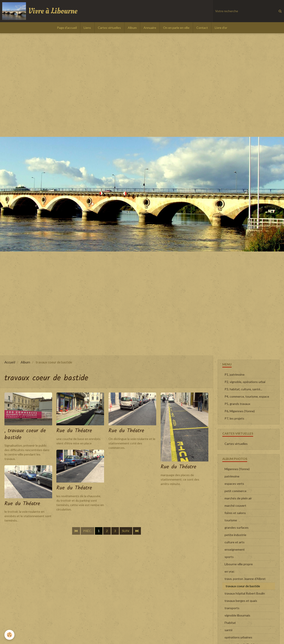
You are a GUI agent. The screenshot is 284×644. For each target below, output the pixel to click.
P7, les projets (234, 418)
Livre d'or (221, 28)
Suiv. (126, 531)
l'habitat (230, 623)
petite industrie (235, 535)
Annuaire (150, 28)
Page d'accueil (67, 28)
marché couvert (235, 506)
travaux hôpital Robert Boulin (245, 593)
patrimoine (232, 476)
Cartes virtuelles (109, 28)
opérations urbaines (238, 637)
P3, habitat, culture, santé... (243, 389)
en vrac (230, 571)
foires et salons (235, 513)
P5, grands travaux (237, 404)
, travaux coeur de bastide (25, 434)
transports (232, 608)
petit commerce (236, 491)
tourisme (231, 520)
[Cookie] (9, 635)
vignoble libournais (237, 615)
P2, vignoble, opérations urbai (245, 382)
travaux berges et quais (241, 601)
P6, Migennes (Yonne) (240, 411)
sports (229, 557)
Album (132, 28)
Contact (202, 28)
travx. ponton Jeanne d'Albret (245, 579)
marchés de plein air (238, 498)
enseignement (235, 549)
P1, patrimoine (235, 374)
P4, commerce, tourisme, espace (247, 396)
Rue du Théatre (74, 431)
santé (229, 630)
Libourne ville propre (239, 564)
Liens (87, 28)
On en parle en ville (176, 28)
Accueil (10, 362)
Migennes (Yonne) (237, 469)
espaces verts (234, 484)
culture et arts (235, 542)
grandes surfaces (237, 527)
